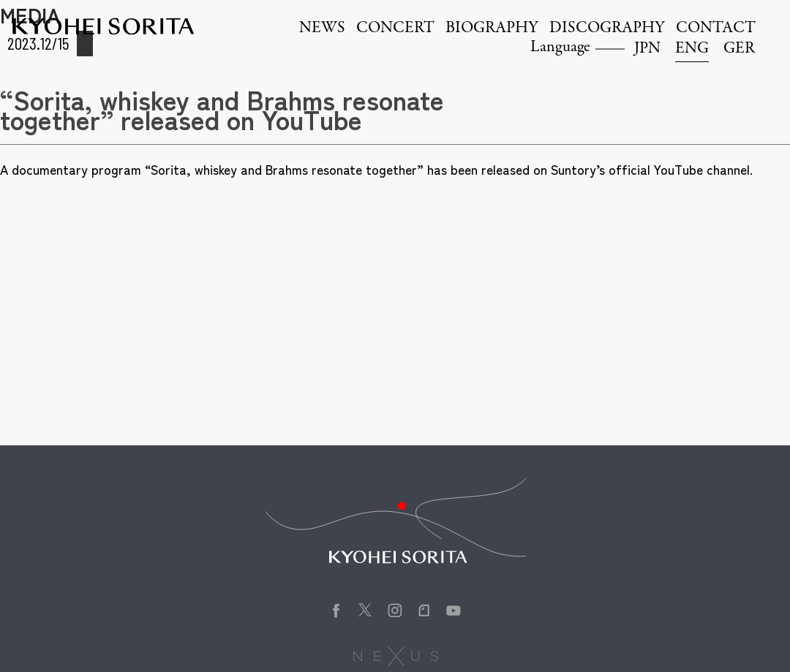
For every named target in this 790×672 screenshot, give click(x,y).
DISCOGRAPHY (607, 29)
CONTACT (716, 29)
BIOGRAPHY (492, 29)
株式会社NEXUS (395, 656)
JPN (647, 49)
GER (739, 49)
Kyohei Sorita (103, 26)
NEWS (322, 29)
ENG (692, 49)
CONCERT (395, 29)
